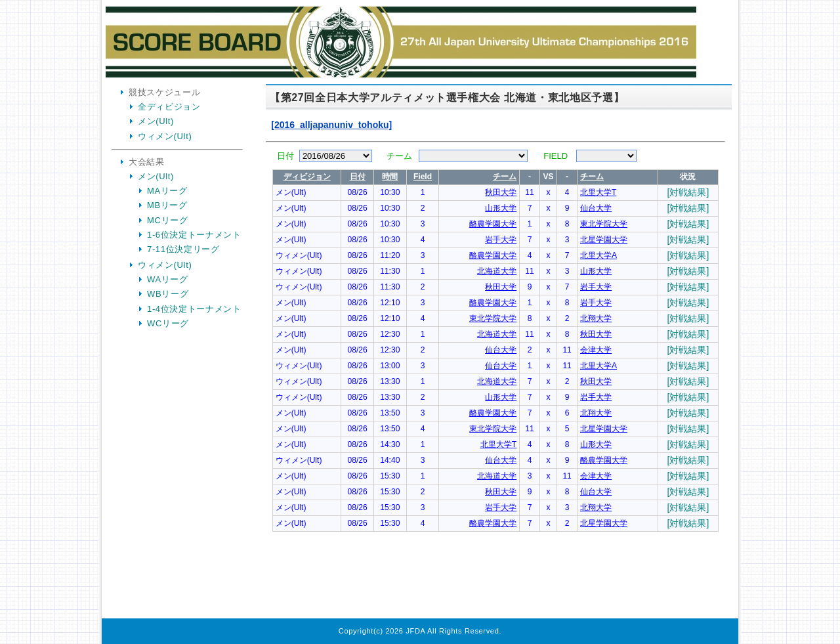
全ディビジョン (169, 107)
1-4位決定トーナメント (194, 309)
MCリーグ (167, 220)
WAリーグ (168, 279)
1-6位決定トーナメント (194, 235)
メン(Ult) (156, 121)
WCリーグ (168, 323)
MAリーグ (167, 191)
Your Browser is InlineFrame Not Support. (495, 353)
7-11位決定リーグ (183, 249)
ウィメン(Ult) (165, 136)
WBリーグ (168, 294)
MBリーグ (167, 205)
